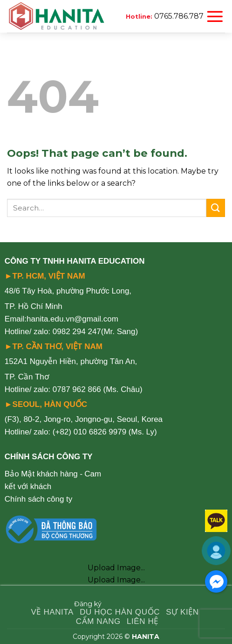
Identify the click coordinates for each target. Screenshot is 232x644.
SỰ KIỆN (182, 612)
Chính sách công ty (39, 499)
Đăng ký (88, 604)
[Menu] (215, 16)
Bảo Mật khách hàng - (44, 474)
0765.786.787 (179, 16)
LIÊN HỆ (143, 621)
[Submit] (216, 208)
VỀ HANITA (53, 612)
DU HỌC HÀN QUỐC (120, 612)
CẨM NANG (98, 621)
